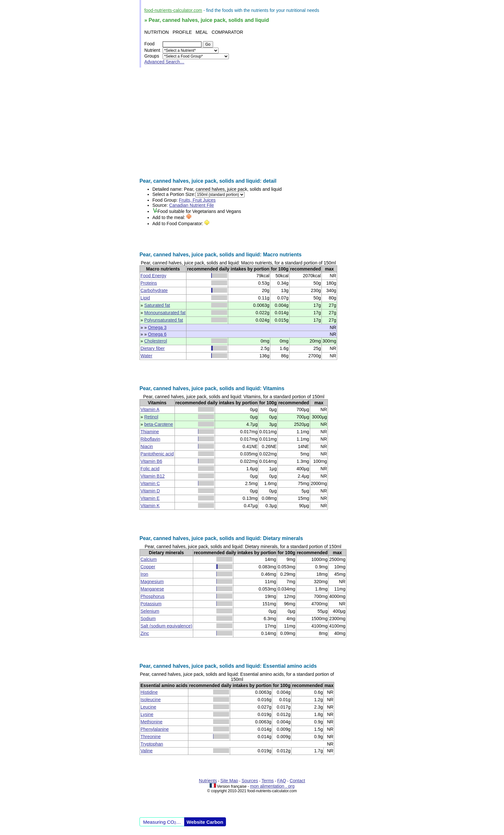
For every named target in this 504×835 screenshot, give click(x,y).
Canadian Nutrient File (191, 205)
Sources (250, 781)
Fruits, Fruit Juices (197, 200)
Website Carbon (205, 822)
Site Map (229, 781)
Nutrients (208, 781)
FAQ (282, 781)
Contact (297, 781)
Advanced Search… (164, 62)
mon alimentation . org (272, 786)
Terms (267, 781)
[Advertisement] (252, 123)
